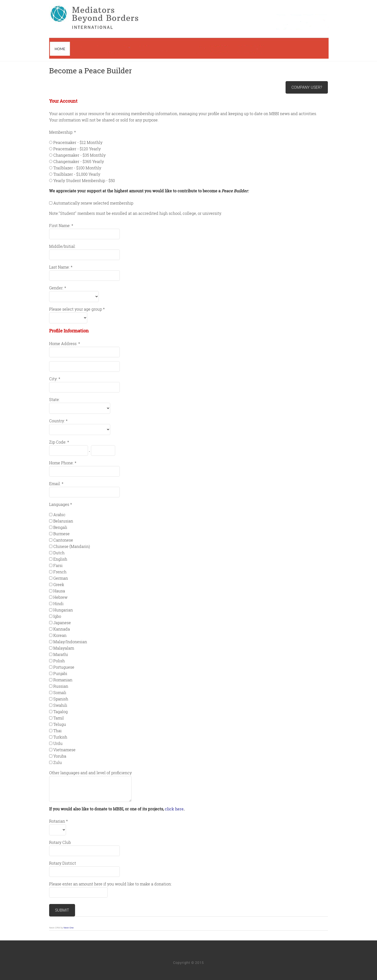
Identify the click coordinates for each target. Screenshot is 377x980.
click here (174, 809)
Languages (60, 504)
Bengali (60, 527)
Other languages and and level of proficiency (90, 773)
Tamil (59, 718)
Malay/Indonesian (70, 642)
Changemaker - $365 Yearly (79, 161)
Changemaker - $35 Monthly (79, 155)
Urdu (58, 743)
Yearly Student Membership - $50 (84, 180)
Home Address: (64, 343)
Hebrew (60, 597)
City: (54, 379)
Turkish (60, 737)
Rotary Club (60, 842)
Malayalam (64, 648)
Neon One (69, 928)
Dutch (59, 553)
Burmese (61, 534)
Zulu (58, 762)
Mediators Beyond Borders (189, 31)
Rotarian (58, 821)
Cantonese (63, 540)
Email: (55, 484)
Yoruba (60, 756)
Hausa (59, 591)
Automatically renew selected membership (93, 203)
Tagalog (61, 712)
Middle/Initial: (62, 246)
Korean (60, 635)
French (60, 572)
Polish (59, 661)
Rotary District (63, 863)
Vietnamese (64, 750)
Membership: (62, 132)
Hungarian (63, 610)
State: (54, 399)
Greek (59, 584)
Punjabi (60, 673)
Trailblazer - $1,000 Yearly (77, 174)
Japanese (62, 623)
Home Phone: (62, 463)
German (61, 578)
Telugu (60, 724)
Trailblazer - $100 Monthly (77, 168)
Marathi (61, 654)
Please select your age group (76, 309)
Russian (61, 686)
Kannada (62, 629)
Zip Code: (58, 442)
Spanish (61, 699)
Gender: (57, 288)
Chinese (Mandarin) (72, 546)
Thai (57, 731)
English (60, 559)
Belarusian (63, 521)
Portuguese (64, 667)
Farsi (58, 565)
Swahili (60, 705)
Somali (60, 692)
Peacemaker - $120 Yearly (77, 149)
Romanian (63, 680)
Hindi (58, 604)
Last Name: (60, 267)
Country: (57, 421)
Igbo (57, 616)
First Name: (60, 225)
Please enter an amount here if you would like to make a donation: (110, 884)
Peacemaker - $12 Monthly (78, 142)
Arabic (59, 515)
